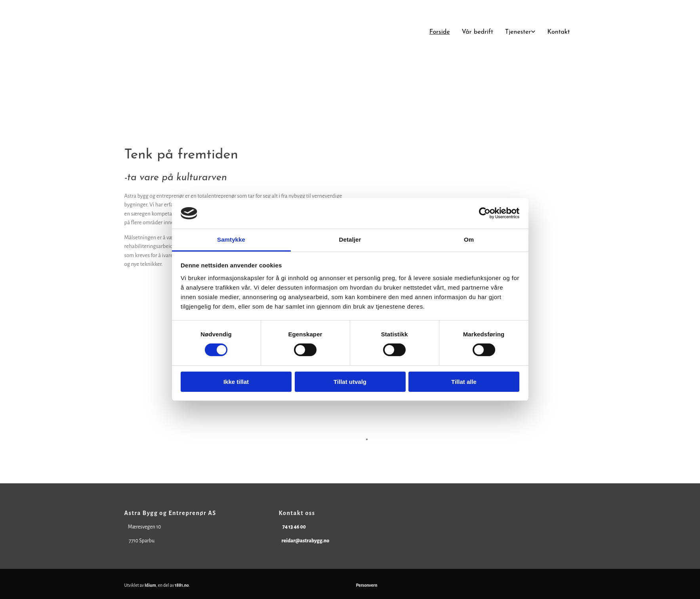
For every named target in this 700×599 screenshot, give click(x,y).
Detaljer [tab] (350, 239)
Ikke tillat (236, 382)
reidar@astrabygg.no (305, 541)
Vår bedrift (478, 32)
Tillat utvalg (350, 382)
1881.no (182, 585)
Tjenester (518, 32)
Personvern (367, 585)
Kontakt (558, 32)
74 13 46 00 (294, 527)
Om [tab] (469, 239)
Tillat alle (464, 382)
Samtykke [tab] (231, 239)
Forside (440, 32)
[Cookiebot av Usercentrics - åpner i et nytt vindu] (485, 213)
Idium (150, 585)
